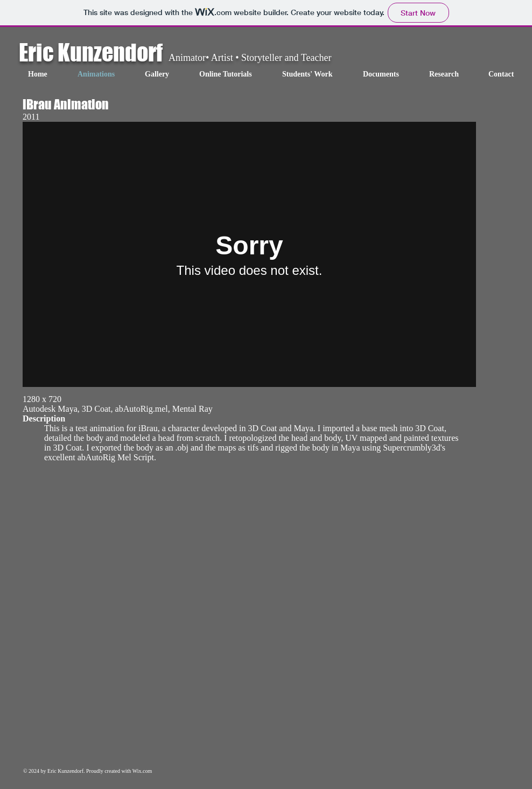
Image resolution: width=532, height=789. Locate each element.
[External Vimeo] (249, 254)
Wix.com (142, 771)
